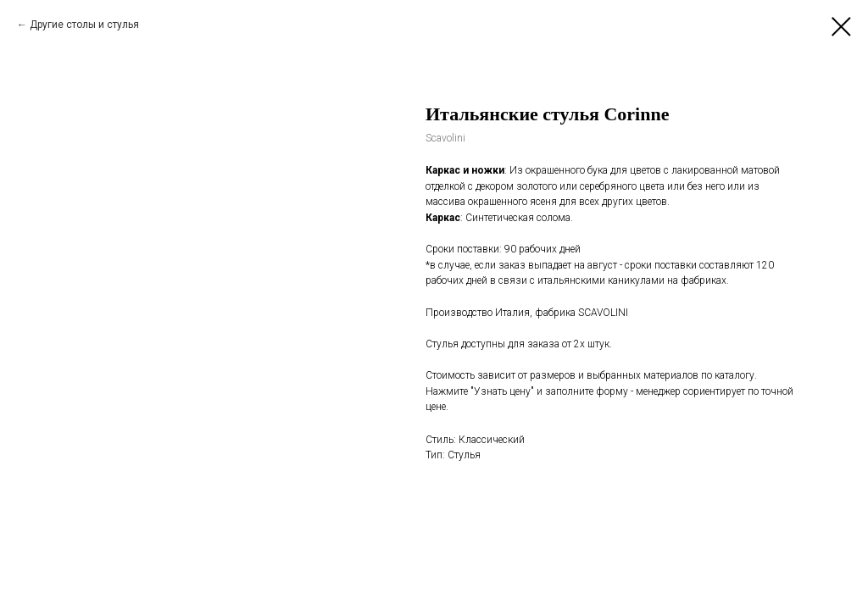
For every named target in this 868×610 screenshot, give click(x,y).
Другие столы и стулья (84, 25)
